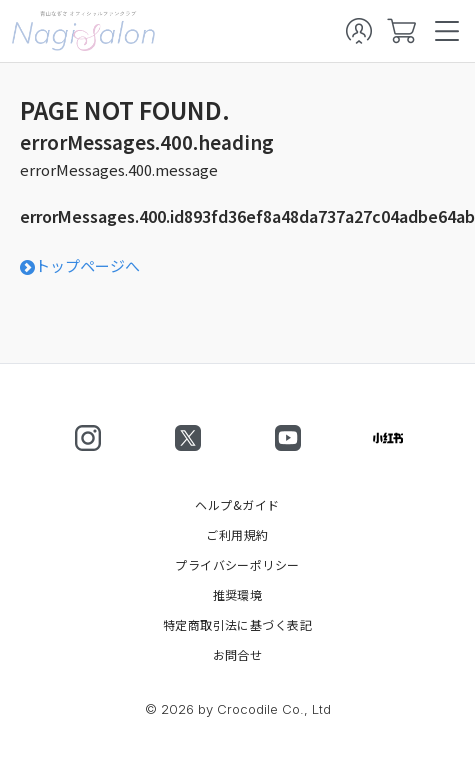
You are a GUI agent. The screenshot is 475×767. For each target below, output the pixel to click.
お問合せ (238, 655)
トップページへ (80, 265)
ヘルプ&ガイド (237, 505)
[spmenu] (447, 31)
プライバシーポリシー (237, 565)
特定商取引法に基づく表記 (238, 625)
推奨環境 (238, 595)
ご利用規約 (237, 535)
